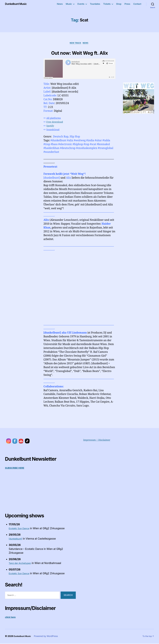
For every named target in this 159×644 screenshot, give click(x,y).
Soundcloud (54, 130)
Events (81, 4)
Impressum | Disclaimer (98, 441)
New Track (75, 43)
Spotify (51, 126)
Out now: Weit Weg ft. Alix (79, 52)
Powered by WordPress (48, 637)
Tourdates (95, 4)
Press (127, 4)
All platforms (54, 119)
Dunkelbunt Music (17, 4)
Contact (137, 4)
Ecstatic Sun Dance (20, 529)
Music (69, 4)
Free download (56, 122)
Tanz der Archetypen (21, 564)
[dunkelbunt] (16, 539)
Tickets (107, 4)
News (60, 4)
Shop (119, 4)
